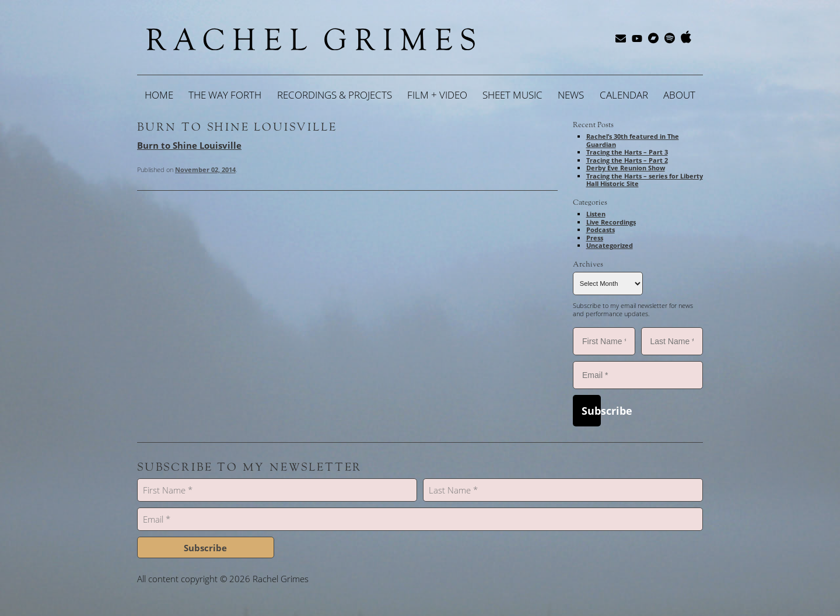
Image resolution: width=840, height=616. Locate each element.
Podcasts (601, 230)
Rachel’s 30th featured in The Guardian (633, 140)
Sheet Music (512, 95)
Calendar (624, 95)
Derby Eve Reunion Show (626, 168)
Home (159, 95)
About (679, 95)
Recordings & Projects (335, 95)
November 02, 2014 (205, 169)
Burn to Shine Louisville (237, 127)
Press (595, 238)
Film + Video (437, 95)
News (571, 95)
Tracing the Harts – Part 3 (627, 152)
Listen (596, 214)
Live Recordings (611, 222)
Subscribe (591, 411)
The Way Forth (225, 95)
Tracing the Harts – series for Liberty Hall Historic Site (645, 180)
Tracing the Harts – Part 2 (627, 160)
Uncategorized (610, 245)
